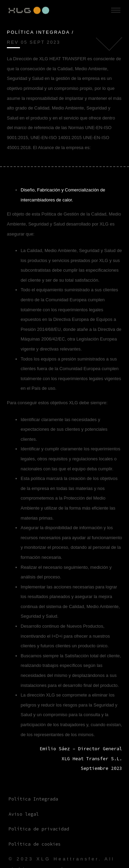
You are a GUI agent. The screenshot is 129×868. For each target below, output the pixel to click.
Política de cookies (35, 844)
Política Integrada (33, 799)
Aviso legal (24, 814)
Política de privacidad (39, 829)
